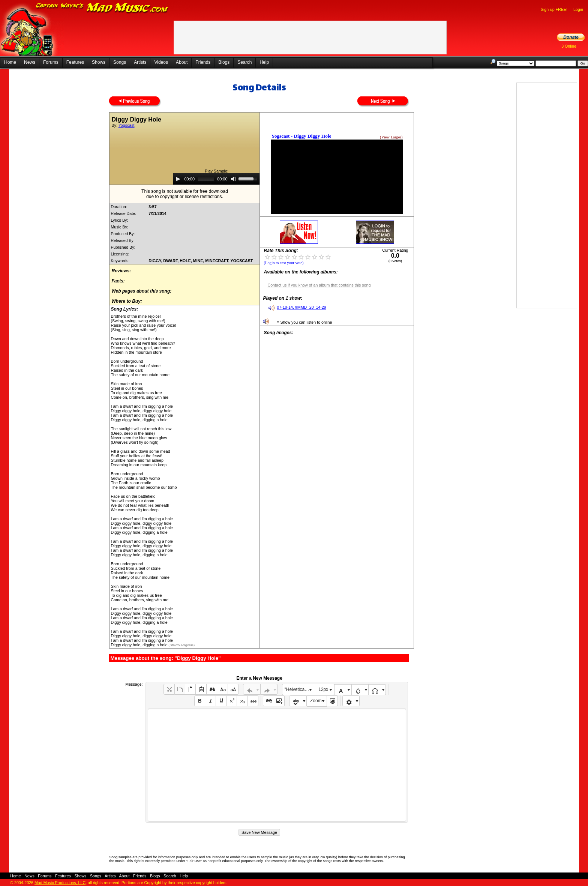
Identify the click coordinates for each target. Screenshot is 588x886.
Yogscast (127, 125)
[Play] (178, 179)
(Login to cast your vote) (283, 263)
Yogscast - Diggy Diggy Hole (301, 136)
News (30, 62)
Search (244, 62)
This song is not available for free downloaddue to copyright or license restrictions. (185, 194)
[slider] (206, 179)
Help (264, 62)
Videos (161, 62)
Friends (203, 62)
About (182, 62)
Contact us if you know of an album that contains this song (319, 285)
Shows (99, 62)
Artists (140, 62)
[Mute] (234, 179)
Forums (51, 62)
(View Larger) (391, 137)
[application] (216, 179)
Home (10, 62)
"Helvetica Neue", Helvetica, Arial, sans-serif (299, 689)
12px (323, 689)
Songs (120, 62)
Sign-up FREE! (554, 9)
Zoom (316, 701)
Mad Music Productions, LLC (60, 883)
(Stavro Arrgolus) (181, 645)
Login (578, 9)
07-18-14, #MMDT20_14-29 (301, 307)
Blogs (224, 62)
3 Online (569, 46)
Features (75, 62)
